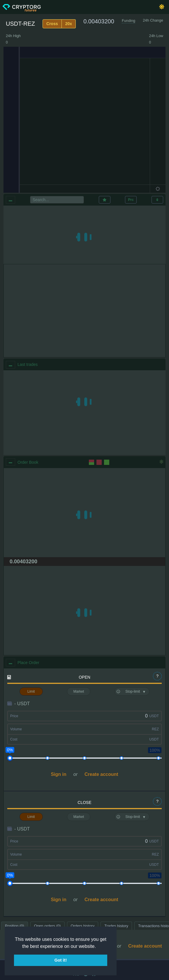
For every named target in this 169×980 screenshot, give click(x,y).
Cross (52, 24)
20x (69, 24)
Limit (31, 691)
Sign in (58, 774)
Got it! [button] (61, 960)
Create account (101, 774)
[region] (85, 413)
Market (79, 691)
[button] (98, 947)
